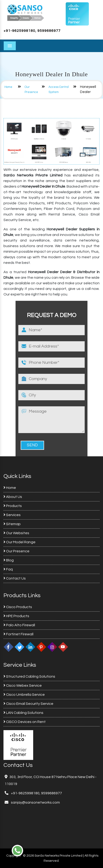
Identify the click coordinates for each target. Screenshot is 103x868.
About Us (13, 497)
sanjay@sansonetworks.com (35, 802)
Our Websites (16, 533)
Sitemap (12, 524)
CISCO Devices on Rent (25, 722)
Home (8, 87)
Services (12, 515)
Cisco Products (18, 607)
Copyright (14, 856)
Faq (8, 569)
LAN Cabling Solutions (23, 713)
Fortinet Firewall (18, 634)
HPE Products (16, 616)
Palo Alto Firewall (19, 625)
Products (13, 506)
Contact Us (15, 578)
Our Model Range (19, 542)
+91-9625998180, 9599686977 (32, 31)
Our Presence (16, 551)
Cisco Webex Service (23, 686)
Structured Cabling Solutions (29, 676)
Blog (9, 560)
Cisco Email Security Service (28, 704)
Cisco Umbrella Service (24, 695)
